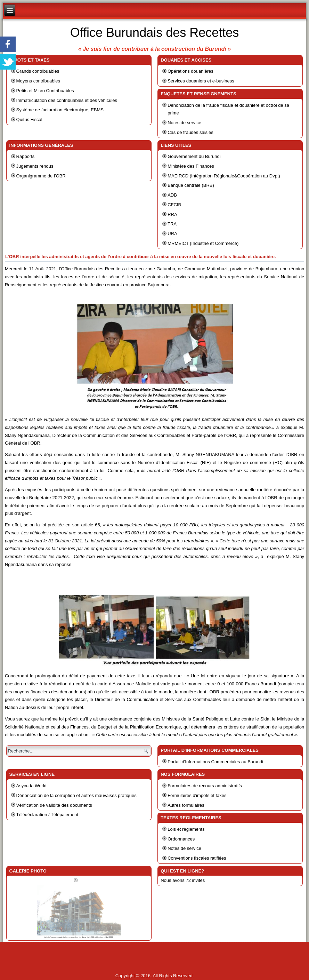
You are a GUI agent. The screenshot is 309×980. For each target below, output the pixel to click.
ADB (172, 195)
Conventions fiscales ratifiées (197, 858)
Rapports (26, 156)
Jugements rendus (35, 166)
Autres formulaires (186, 805)
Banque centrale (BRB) (191, 185)
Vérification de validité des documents (54, 805)
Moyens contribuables (38, 81)
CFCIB (174, 205)
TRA (172, 224)
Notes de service (184, 123)
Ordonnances (181, 839)
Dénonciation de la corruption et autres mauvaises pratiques (76, 795)
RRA (172, 214)
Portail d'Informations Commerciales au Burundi (215, 762)
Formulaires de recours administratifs (205, 786)
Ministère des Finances (191, 166)
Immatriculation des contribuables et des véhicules (67, 100)
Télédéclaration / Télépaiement (47, 815)
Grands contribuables (38, 71)
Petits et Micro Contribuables (45, 91)
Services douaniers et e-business (201, 81)
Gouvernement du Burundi (194, 156)
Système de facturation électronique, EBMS (60, 110)
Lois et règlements (186, 829)
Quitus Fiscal (29, 119)
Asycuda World (31, 786)
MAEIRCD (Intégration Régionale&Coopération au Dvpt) (224, 176)
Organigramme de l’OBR (41, 176)
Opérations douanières (190, 71)
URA (172, 234)
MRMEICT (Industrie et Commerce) (203, 243)
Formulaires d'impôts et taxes (197, 795)
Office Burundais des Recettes (155, 33)
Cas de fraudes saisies (190, 132)
